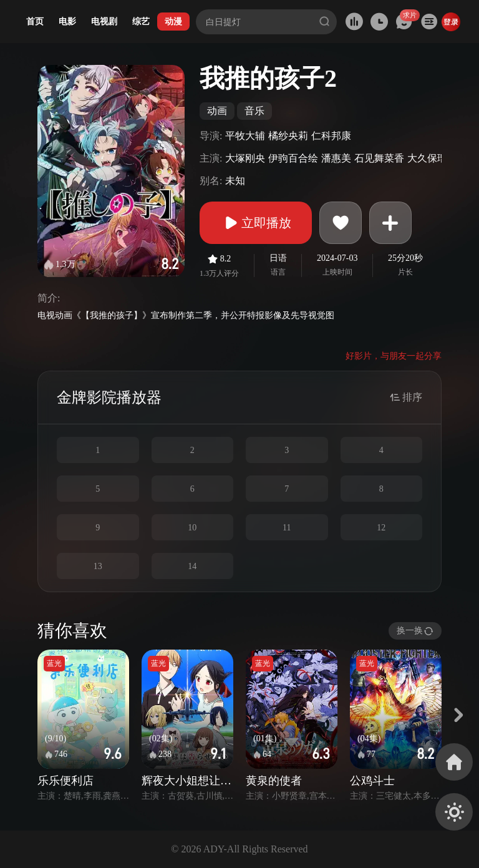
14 (192, 566)
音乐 (254, 111)
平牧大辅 (245, 136)
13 (98, 566)
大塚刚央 (245, 158)
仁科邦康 (331, 136)
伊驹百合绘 (293, 158)
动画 (217, 111)
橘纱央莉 (288, 136)
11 (287, 528)
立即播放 (256, 223)
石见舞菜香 (379, 158)
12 (381, 528)
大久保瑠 (427, 158)
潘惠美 (336, 158)
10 (192, 528)
